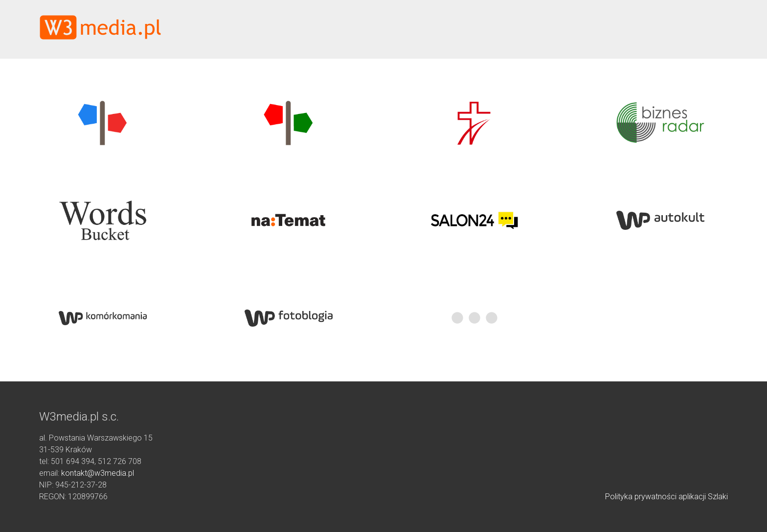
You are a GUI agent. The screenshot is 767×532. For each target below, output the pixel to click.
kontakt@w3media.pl (98, 473)
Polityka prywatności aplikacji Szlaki (666, 497)
